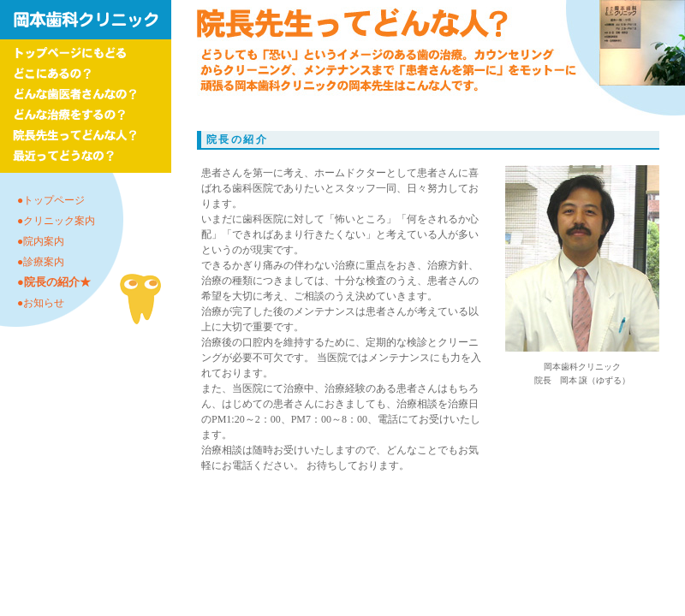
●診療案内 (41, 262)
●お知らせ (41, 303)
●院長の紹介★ (54, 282)
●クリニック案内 (56, 221)
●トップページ (51, 200)
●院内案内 (41, 241)
